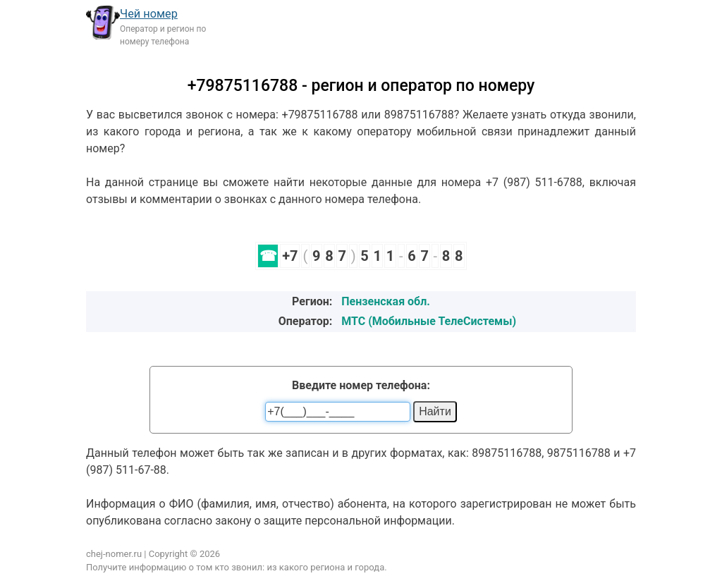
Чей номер (149, 14)
